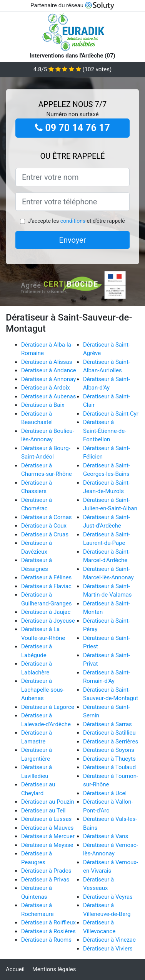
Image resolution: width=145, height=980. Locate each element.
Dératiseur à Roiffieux (48, 922)
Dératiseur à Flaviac (46, 586)
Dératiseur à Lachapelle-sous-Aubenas (43, 690)
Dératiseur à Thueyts (109, 759)
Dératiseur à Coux (44, 526)
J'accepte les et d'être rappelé (76, 221)
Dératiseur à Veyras (108, 897)
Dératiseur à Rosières (48, 931)
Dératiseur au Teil (43, 811)
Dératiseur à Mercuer (48, 836)
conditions (73, 221)
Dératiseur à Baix (43, 405)
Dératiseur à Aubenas (49, 396)
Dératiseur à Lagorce (48, 707)
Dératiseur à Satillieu (109, 733)
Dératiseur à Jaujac (46, 612)
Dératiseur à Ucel (105, 793)
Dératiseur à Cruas (45, 534)
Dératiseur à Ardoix (46, 388)
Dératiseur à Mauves (47, 828)
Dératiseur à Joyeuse (48, 621)
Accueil (15, 969)
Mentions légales (54, 969)
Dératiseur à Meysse (47, 845)
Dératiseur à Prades (46, 871)
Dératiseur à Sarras (107, 724)
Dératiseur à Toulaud (109, 767)
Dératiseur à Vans (106, 836)
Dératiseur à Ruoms (46, 940)
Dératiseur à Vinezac (109, 940)
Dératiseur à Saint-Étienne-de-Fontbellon (105, 431)
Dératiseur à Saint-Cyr (111, 414)
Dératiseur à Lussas (46, 819)
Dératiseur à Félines (46, 577)
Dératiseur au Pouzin (48, 802)
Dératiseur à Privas (45, 880)
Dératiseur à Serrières (111, 742)
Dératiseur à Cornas (47, 517)
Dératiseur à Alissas (47, 362)
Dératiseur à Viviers (108, 949)
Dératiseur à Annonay (48, 379)
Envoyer (73, 240)
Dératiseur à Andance (49, 370)
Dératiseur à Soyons (109, 750)
